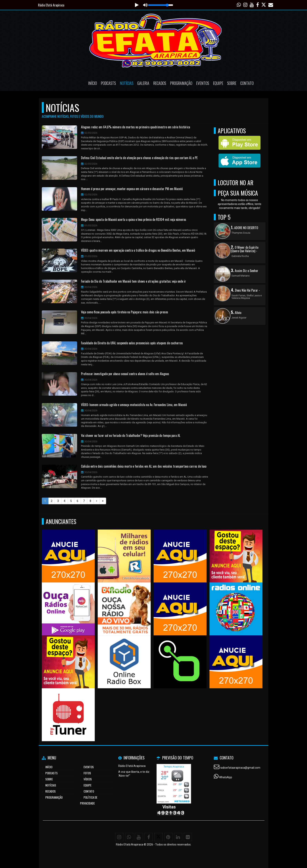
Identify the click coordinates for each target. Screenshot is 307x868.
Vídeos (88, 779)
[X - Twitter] (159, 837)
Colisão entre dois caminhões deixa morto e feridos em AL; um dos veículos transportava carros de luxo (144, 466)
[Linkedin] (178, 837)
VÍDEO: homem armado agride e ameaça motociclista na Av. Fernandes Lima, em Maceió (134, 405)
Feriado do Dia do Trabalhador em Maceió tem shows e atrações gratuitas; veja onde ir (133, 281)
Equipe (218, 83)
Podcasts (108, 83)
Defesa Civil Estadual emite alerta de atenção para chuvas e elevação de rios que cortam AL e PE (139, 158)
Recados (160, 83)
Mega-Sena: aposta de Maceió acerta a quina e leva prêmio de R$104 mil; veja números (134, 220)
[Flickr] (188, 837)
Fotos (87, 773)
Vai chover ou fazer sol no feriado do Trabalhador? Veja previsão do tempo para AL (131, 436)
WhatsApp (226, 777)
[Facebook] (149, 837)
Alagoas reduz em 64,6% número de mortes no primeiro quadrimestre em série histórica (136, 127)
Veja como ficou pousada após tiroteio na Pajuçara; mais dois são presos (125, 312)
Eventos (203, 83)
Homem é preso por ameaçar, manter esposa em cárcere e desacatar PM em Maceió (132, 189)
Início (92, 83)
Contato (247, 83)
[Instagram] (119, 837)
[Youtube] (139, 837)
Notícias (127, 83)
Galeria (143, 83)
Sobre (232, 83)
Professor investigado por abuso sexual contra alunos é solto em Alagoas (125, 374)
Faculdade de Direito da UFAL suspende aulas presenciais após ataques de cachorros (132, 343)
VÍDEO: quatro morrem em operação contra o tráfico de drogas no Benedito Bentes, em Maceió (138, 250)
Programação (181, 83)
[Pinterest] (168, 837)
